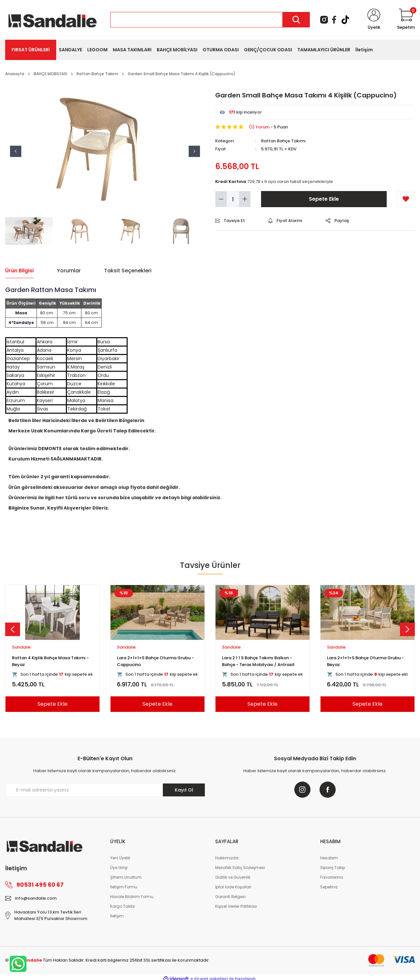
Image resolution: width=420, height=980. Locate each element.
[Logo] (52, 20)
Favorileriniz (332, 877)
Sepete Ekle (324, 199)
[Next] (407, 629)
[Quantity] (233, 199)
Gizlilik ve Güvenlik (233, 877)
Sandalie (21, 647)
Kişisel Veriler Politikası (236, 906)
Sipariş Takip (333, 868)
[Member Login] (374, 20)
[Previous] (13, 629)
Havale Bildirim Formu (132, 897)
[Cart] (406, 20)
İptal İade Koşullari (233, 887)
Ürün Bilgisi (19, 271)
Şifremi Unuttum (126, 877)
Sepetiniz (329, 887)
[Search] (210, 20)
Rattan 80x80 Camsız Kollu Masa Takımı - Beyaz (152, 661)
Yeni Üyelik (120, 858)
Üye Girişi (119, 868)
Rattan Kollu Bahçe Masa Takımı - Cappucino (258, 661)
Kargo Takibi (122, 906)
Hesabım (329, 858)
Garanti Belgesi (230, 897)
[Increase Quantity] (245, 199)
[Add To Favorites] (406, 199)
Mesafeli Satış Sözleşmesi (240, 868)
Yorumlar (69, 271)
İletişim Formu (124, 887)
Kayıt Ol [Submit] (184, 790)
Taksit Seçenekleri (128, 271)
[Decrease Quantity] (221, 199)
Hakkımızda (227, 858)
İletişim (117, 916)
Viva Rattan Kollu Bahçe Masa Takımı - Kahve (52, 661)
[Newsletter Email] (105, 790)
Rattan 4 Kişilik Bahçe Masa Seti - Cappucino (362, 661)
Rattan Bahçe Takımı (283, 141)
